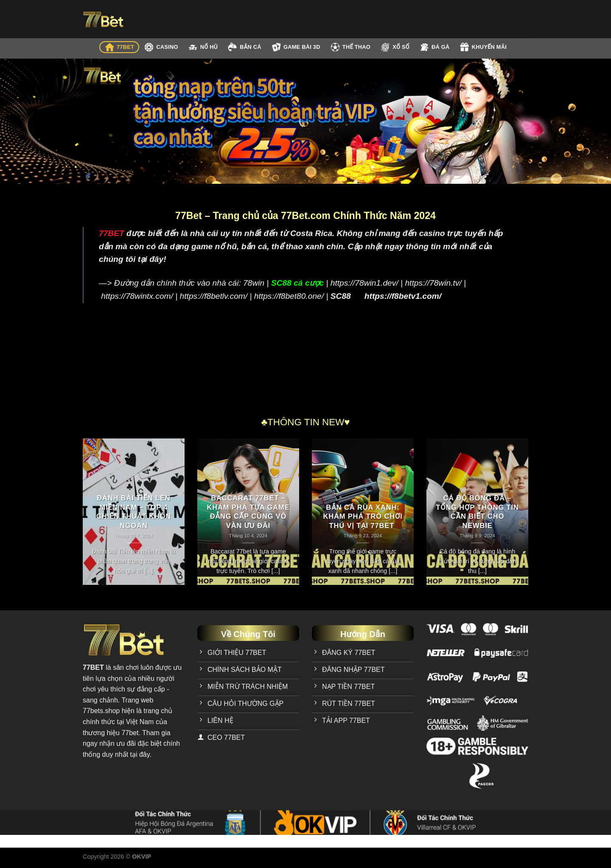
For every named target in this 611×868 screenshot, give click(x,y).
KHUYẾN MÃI (483, 47)
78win (254, 283)
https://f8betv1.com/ (403, 296)
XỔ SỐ (395, 47)
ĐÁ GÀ (434, 47)
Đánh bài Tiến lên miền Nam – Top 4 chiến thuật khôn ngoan (134, 512)
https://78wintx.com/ (137, 296)
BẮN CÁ (244, 47)
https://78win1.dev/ (364, 283)
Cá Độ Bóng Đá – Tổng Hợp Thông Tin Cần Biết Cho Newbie (477, 512)
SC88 (341, 296)
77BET (119, 47)
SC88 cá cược (297, 283)
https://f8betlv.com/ (214, 296)
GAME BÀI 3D (296, 47)
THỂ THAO (350, 47)
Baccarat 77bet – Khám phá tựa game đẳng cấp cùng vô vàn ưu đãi (248, 512)
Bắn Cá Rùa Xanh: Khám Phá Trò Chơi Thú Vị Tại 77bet (363, 517)
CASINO (161, 47)
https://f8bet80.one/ (289, 296)
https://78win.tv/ (433, 283)
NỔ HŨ (203, 47)
